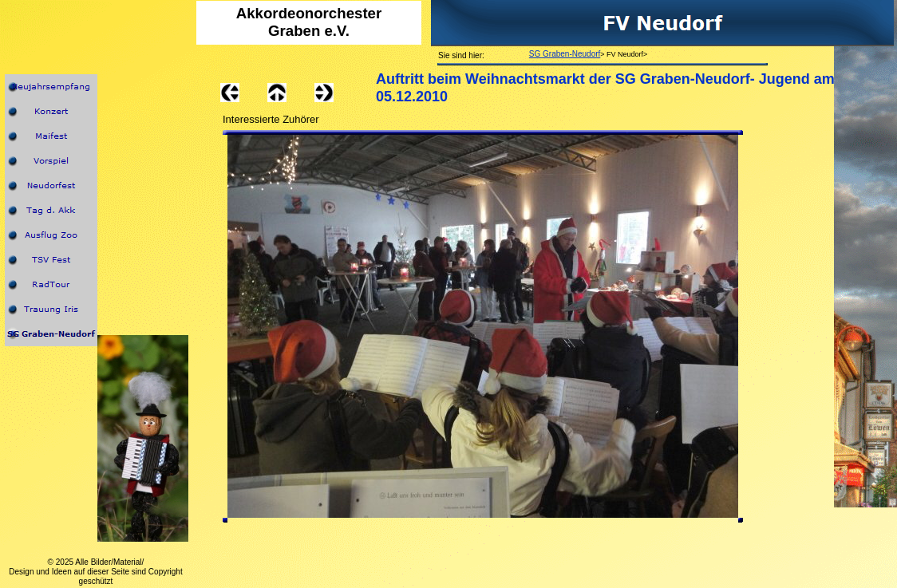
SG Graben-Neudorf (565, 54)
